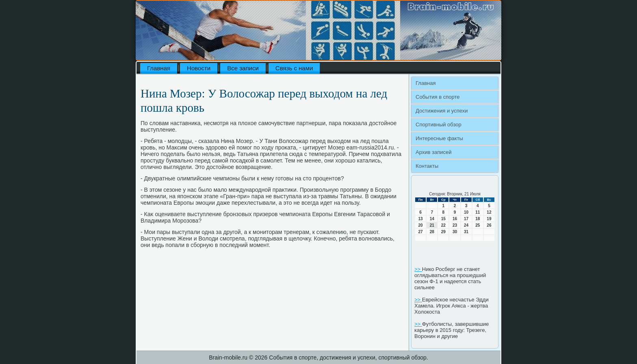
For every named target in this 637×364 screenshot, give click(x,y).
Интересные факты (439, 138)
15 (443, 219)
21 (432, 225)
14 (432, 219)
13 (421, 219)
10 (466, 212)
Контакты (427, 166)
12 (489, 212)
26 (489, 225)
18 (478, 219)
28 (432, 232)
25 (478, 225)
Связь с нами (294, 68)
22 (443, 225)
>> (418, 269)
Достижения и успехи (442, 111)
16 (455, 219)
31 (466, 232)
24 (466, 225)
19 (489, 219)
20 (421, 225)
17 (466, 219)
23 (455, 225)
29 (443, 232)
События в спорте (438, 97)
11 (478, 212)
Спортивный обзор (439, 125)
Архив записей (434, 152)
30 (455, 232)
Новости (199, 68)
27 (421, 232)
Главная (159, 68)
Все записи (243, 68)
